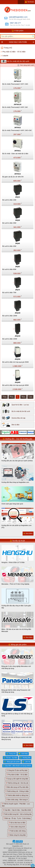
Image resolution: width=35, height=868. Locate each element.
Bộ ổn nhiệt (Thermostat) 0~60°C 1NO (15, 84)
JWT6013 (17, 174)
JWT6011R (17, 104)
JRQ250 (18, 359)
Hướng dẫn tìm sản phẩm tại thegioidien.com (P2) (16, 526)
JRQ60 (17, 267)
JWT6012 (17, 128)
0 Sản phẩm (19, 31)
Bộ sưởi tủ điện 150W (10, 339)
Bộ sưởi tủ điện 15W (9, 200)
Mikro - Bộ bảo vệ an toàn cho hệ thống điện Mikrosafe (16, 630)
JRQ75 (17, 290)
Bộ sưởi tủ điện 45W (9, 246)
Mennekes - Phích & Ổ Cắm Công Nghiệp (15, 584)
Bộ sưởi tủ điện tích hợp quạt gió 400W (15, 385)
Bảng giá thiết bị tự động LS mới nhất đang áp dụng (17, 715)
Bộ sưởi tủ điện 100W (10, 316)
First (5, 397)
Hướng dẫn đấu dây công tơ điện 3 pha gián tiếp (16, 607)
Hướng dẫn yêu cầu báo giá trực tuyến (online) (17, 461)
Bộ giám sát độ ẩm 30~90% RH (13, 177)
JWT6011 (17, 151)
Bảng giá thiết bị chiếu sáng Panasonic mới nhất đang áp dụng (16, 691)
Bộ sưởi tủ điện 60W (9, 269)
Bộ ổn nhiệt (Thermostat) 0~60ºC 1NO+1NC (17, 130)
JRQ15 (17, 197)
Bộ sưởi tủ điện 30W (9, 223)
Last (30, 397)
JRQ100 (18, 313)
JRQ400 (18, 382)
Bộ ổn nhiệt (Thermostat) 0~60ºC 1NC (15, 107)
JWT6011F (17, 81)
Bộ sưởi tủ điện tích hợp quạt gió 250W (15, 362)
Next (23, 397)
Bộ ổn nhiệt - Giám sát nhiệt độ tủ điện (15, 154)
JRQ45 (17, 243)
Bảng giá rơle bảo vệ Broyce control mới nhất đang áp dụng (17, 738)
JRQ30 (17, 220)
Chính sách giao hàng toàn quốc (12, 504)
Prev (12, 397)
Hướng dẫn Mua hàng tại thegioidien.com (15, 482)
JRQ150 (18, 336)
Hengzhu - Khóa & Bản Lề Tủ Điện (13, 562)
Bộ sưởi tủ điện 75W (9, 293)
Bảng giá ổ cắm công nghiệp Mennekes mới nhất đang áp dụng (16, 667)
